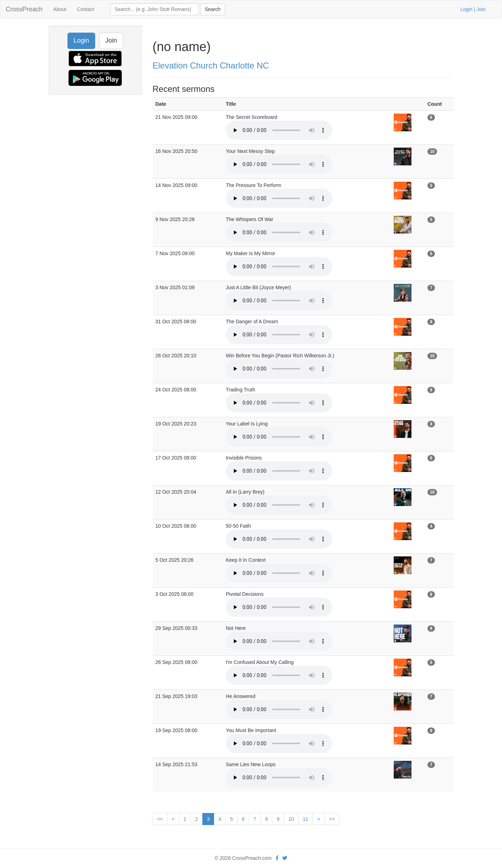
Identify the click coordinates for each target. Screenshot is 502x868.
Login (466, 9)
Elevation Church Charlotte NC (211, 65)
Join (481, 9)
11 (306, 819)
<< (160, 819)
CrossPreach (24, 9)
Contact (86, 9)
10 (291, 819)
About (60, 9)
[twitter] (285, 858)
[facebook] (277, 858)
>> (332, 819)
